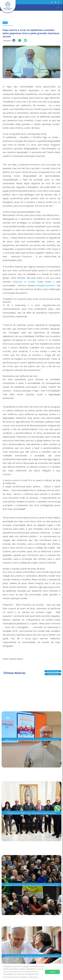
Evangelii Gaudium (46, 285)
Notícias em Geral (53, 674)
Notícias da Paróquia (53, 671)
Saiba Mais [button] (33, 977)
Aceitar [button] (52, 972)
